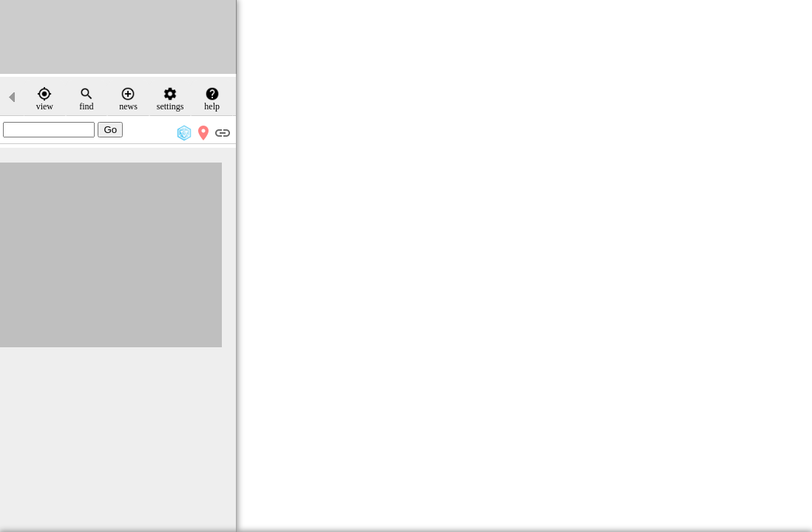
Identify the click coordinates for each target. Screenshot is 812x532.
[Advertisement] (118, 37)
